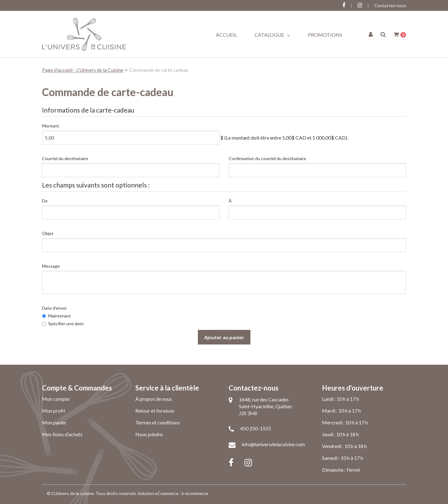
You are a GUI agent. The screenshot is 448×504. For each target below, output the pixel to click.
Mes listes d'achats (62, 434)
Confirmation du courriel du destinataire (267, 158)
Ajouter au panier (224, 337)
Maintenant (56, 316)
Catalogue (272, 35)
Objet (48, 233)
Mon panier (54, 422)
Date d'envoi (54, 308)
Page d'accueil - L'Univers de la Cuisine (83, 70)
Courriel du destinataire (65, 158)
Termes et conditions (158, 422)
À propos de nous (154, 399)
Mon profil (54, 411)
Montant (51, 126)
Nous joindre (149, 434)
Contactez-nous (390, 5)
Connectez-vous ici (61, 5)
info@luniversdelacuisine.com (273, 444)
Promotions (325, 35)
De (45, 201)
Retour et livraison (155, 411)
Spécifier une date (63, 324)
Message (51, 266)
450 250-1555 (256, 428)
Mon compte (56, 399)
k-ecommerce (195, 493)
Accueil (226, 35)
